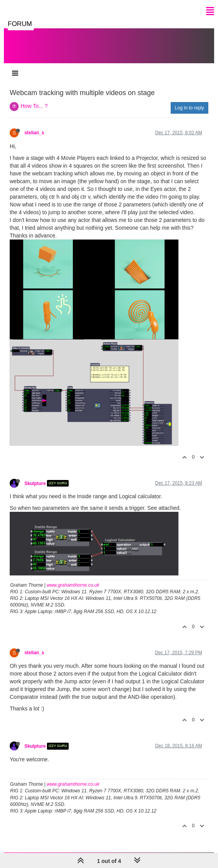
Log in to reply (189, 108)
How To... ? (34, 106)
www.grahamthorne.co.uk (73, 585)
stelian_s (34, 133)
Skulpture (35, 483)
